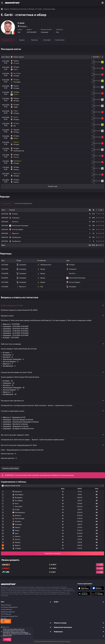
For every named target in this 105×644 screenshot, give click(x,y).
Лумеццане (7, 355)
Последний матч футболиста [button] (12, 401)
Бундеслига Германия (8, 612)
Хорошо (7, 639)
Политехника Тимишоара (12, 359)
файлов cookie (7, 636)
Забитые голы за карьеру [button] (11, 344)
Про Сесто (7, 357)
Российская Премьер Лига (9, 616)
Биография (48, 40)
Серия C (21, 57)
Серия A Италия (6, 605)
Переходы (35, 40)
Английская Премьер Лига (9, 607)
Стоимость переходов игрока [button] (13, 411)
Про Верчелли (8, 366)
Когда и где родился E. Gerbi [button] (12, 305)
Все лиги (4, 619)
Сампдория (7, 326)
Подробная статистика (52, 553)
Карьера (22, 40)
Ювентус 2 (7, 324)
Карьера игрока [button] (7, 316)
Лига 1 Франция (6, 614)
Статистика (7, 203)
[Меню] (2, 3)
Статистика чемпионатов (23, 203)
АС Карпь (6, 338)
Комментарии (61, 40)
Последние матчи (8, 40)
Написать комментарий (10, 468)
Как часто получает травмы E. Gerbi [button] (15, 435)
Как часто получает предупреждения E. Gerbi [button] (19, 445)
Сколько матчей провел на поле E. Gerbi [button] (16, 372)
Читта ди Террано (9, 361)
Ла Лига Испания (6, 609)
